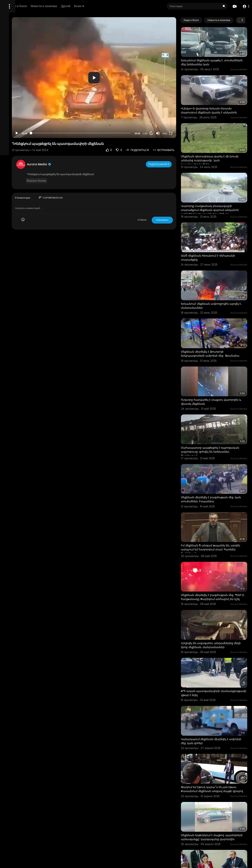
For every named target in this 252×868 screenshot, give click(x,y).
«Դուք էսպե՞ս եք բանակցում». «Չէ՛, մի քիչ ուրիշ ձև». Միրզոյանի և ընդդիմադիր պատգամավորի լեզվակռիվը (219, 789)
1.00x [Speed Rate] (159, 133)
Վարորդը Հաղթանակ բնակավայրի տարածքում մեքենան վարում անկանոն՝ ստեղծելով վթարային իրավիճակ (220, 189)
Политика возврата (16, 112)
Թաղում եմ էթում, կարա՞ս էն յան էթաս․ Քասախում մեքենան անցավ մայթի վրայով (220, 700)
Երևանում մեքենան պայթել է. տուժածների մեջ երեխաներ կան (218, 56)
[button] (245, 6)
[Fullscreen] (184, 133)
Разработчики (13, 134)
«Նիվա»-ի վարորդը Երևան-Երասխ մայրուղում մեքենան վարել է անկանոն (220, 100)
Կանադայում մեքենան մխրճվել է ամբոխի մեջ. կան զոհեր (218, 656)
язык (25, 134)
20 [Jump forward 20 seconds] (165, 133)
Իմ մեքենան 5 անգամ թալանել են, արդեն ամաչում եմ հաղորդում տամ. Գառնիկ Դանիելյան (220, 486)
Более (129, 6)
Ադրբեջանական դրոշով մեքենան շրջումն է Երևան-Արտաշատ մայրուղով (218, 831)
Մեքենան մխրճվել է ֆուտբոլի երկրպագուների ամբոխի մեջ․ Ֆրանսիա (216, 315)
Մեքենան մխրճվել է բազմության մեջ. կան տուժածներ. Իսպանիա (218, 442)
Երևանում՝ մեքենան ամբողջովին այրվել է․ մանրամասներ (218, 271)
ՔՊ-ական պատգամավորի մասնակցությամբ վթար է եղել (216, 614)
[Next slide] (242, 20)
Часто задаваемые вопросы (21, 116)
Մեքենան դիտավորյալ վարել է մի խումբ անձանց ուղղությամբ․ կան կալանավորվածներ (219, 144)
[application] (123, 78)
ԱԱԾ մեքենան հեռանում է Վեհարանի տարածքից (213, 229)
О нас (8, 130)
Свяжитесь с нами (24, 130)
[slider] (110, 133)
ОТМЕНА (155, 220)
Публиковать (176, 220)
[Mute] (171, 133)
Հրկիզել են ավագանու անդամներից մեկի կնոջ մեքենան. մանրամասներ (220, 572)
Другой (116, 6)
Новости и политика (94, 6)
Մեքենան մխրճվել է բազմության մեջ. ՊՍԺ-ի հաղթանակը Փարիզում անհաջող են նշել (219, 530)
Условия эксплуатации (18, 121)
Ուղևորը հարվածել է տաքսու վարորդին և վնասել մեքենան (216, 357)
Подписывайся (173, 164)
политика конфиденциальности (23, 125)
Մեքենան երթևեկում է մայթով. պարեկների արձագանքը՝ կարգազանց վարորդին (216, 743)
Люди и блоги (68, 6)
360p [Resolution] (178, 133)
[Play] (61, 133)
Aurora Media (84, 164)
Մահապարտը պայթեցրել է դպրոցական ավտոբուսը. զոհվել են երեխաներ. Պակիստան (220, 401)
